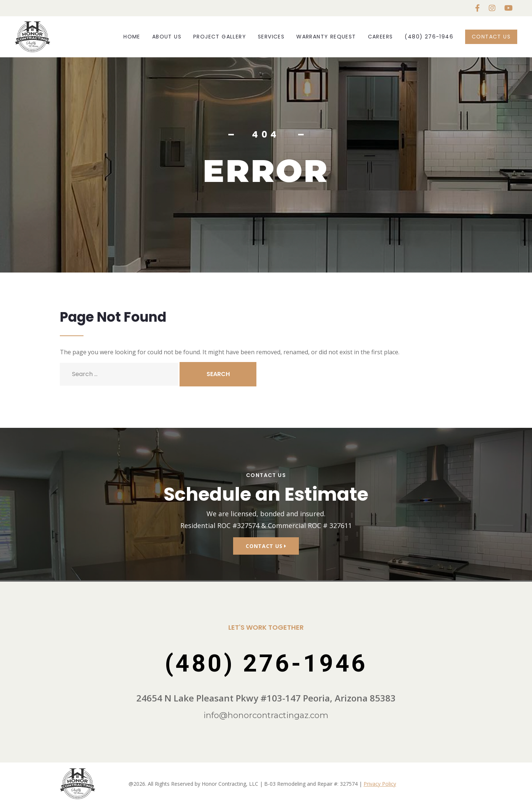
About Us (167, 37)
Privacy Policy (380, 784)
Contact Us (491, 37)
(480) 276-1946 (429, 37)
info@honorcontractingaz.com (266, 715)
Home (132, 37)
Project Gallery (220, 37)
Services (271, 37)
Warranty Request (326, 37)
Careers (381, 37)
